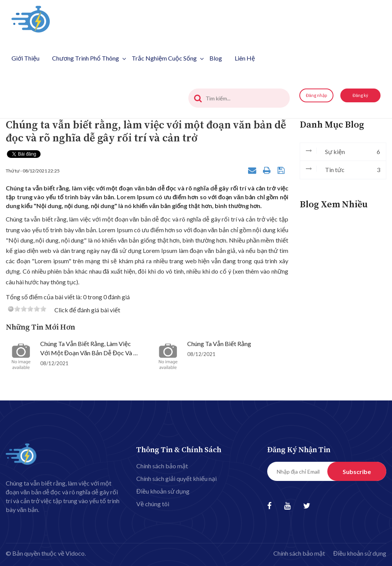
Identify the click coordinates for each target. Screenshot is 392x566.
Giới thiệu (25, 58)
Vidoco (75, 553)
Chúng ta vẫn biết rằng (219, 344)
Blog (216, 58)
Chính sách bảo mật (162, 466)
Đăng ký (360, 95)
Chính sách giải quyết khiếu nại (176, 478)
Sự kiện (343, 152)
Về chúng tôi (153, 504)
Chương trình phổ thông (89, 58)
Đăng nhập (316, 95)
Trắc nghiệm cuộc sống (168, 58)
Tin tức (343, 170)
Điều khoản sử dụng (163, 491)
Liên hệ (245, 58)
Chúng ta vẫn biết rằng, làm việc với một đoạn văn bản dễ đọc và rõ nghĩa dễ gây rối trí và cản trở (90, 353)
